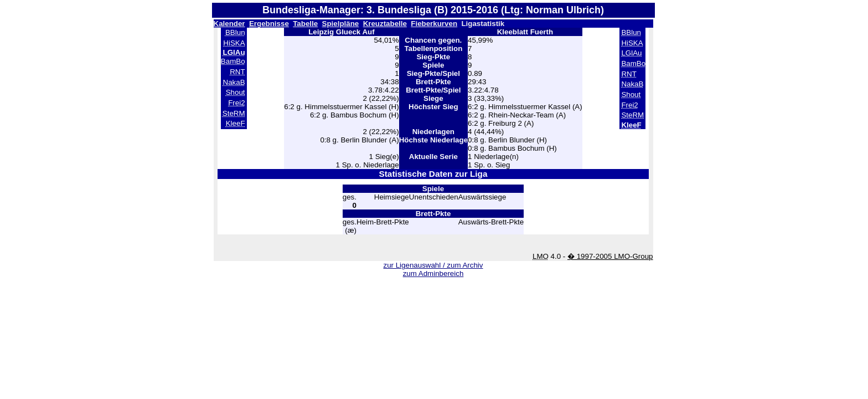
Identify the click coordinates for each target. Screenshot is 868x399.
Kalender (229, 24)
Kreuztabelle (385, 24)
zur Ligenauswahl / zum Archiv (433, 265)
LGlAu (631, 53)
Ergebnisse (269, 24)
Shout (236, 92)
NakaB (234, 82)
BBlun (235, 32)
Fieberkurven (434, 24)
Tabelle (305, 24)
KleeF (236, 123)
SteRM (234, 113)
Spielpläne (341, 24)
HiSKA (234, 43)
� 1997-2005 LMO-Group (610, 256)
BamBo (233, 61)
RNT (237, 72)
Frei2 (236, 103)
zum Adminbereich (433, 273)
